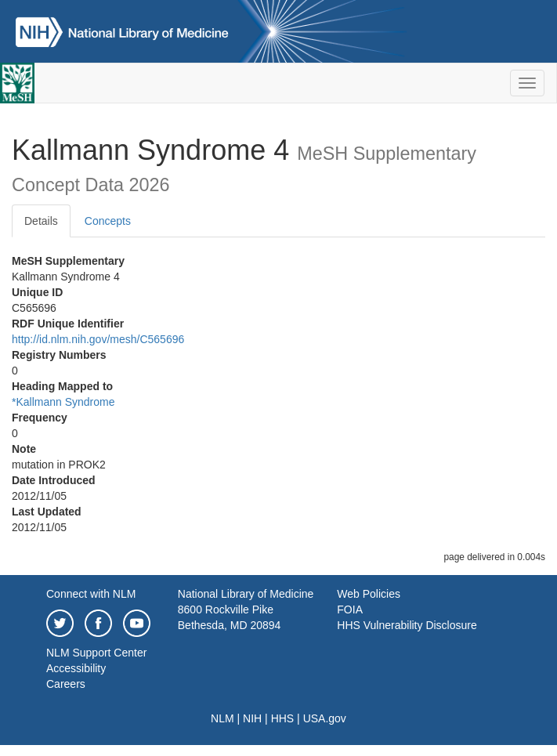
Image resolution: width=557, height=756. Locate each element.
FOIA (350, 610)
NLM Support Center (96, 653)
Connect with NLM (91, 594)
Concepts (108, 221)
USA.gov (325, 718)
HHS (283, 718)
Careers (66, 684)
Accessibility (76, 668)
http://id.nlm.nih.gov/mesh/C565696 (98, 339)
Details (41, 221)
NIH (252, 718)
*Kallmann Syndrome (63, 402)
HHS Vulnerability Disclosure (407, 625)
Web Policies (369, 594)
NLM (222, 718)
